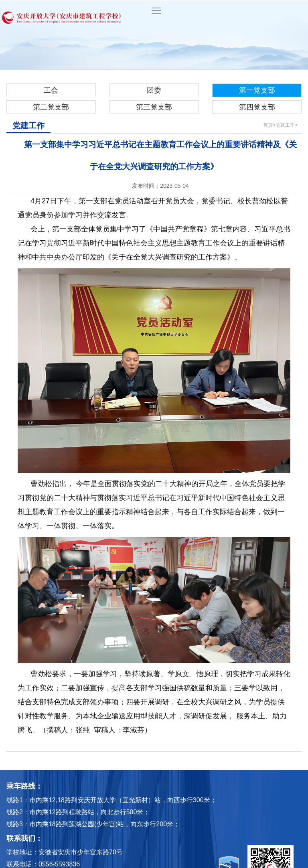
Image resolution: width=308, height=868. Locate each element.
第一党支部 (257, 90)
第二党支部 (51, 107)
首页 (268, 125)
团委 (154, 90)
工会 (51, 90)
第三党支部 (154, 107)
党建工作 (285, 125)
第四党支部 (257, 107)
